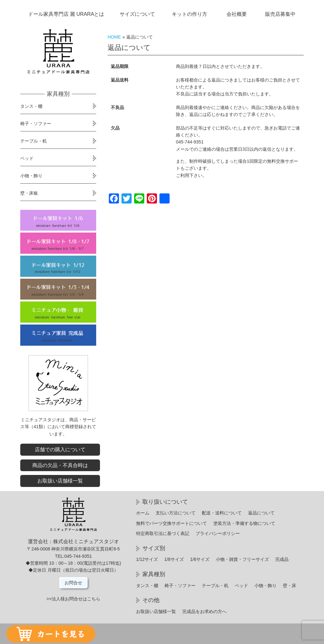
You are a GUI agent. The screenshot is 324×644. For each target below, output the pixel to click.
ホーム (143, 513)
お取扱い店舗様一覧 (60, 481)
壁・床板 (29, 193)
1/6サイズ (200, 559)
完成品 (282, 559)
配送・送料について (222, 513)
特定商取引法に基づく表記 (163, 533)
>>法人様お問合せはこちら (73, 599)
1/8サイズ (174, 559)
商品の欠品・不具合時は (60, 465)
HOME (114, 37)
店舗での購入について (60, 450)
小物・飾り (31, 176)
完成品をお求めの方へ (204, 611)
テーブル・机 (34, 141)
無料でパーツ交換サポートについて (171, 523)
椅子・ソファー (36, 124)
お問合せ (73, 583)
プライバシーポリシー (218, 533)
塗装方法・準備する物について (244, 523)
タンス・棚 (31, 106)
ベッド (27, 158)
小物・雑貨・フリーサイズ (242, 559)
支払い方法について (176, 513)
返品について (261, 513)
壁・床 (290, 586)
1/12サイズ (147, 559)
